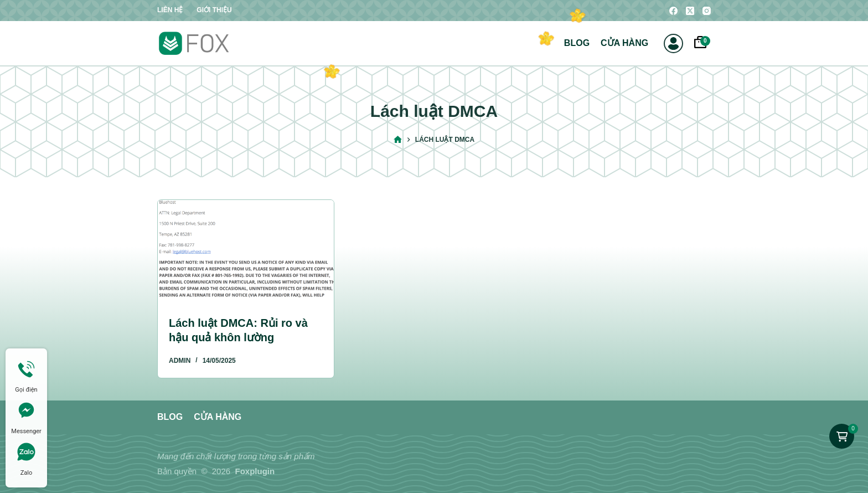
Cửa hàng (624, 43)
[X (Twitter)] (690, 11)
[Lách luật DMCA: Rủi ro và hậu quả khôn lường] (246, 250)
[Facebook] (673, 11)
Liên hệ (170, 10)
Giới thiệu (214, 10)
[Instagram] (707, 11)
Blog (577, 43)
